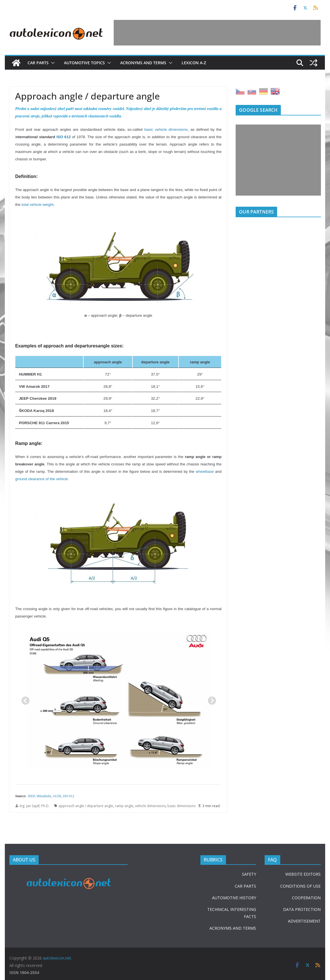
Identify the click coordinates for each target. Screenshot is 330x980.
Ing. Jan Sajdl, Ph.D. (35, 806)
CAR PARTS (245, 886)
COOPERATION (306, 898)
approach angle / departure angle (86, 806)
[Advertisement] (217, 33)
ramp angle (124, 806)
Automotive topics (84, 63)
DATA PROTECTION (302, 909)
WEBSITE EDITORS (303, 874)
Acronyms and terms (143, 63)
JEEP (31, 796)
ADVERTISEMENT (304, 921)
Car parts (38, 63)
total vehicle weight (38, 205)
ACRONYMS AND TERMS (233, 928)
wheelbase (205, 472)
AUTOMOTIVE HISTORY (234, 898)
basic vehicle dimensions (166, 130)
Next (210, 699)
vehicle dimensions (150, 806)
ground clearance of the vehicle (41, 479)
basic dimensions (181, 806)
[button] (52, 63)
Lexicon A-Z (194, 63)
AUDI (57, 796)
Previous (24, 699)
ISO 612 (64, 137)
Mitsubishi (44, 796)
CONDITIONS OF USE (300, 886)
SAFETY (249, 874)
